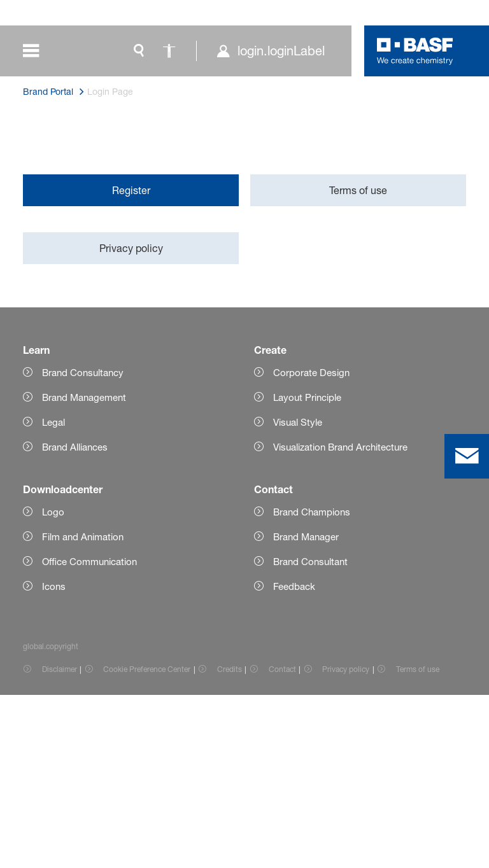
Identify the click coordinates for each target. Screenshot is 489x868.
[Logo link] (415, 51)
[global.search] (139, 51)
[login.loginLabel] (270, 51)
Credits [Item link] (230, 842)
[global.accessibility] (169, 51)
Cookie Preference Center (147, 842)
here (142, 225)
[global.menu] (40, 51)
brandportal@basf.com (94, 440)
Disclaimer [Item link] (60, 842)
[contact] (467, 456)
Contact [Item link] (282, 842)
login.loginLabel (281, 51)
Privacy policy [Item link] (346, 842)
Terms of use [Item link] (418, 842)
